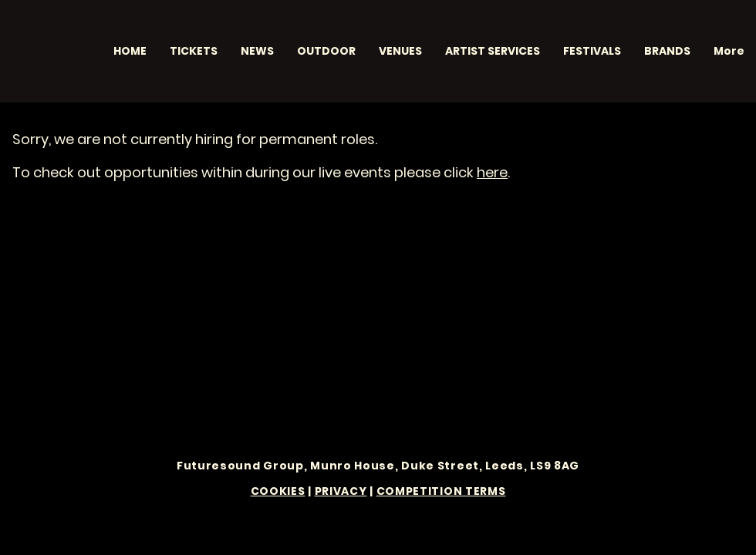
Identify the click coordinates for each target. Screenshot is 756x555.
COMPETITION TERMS (441, 491)
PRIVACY (341, 491)
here (492, 172)
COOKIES (278, 491)
